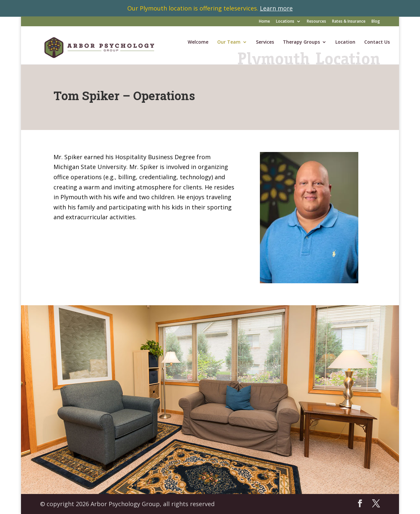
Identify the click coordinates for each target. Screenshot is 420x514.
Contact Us (377, 42)
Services (265, 42)
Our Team (229, 42)
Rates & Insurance (349, 22)
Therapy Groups (301, 42)
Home (264, 22)
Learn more (276, 8)
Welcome (198, 42)
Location (345, 42)
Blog (376, 22)
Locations (285, 22)
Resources (316, 22)
